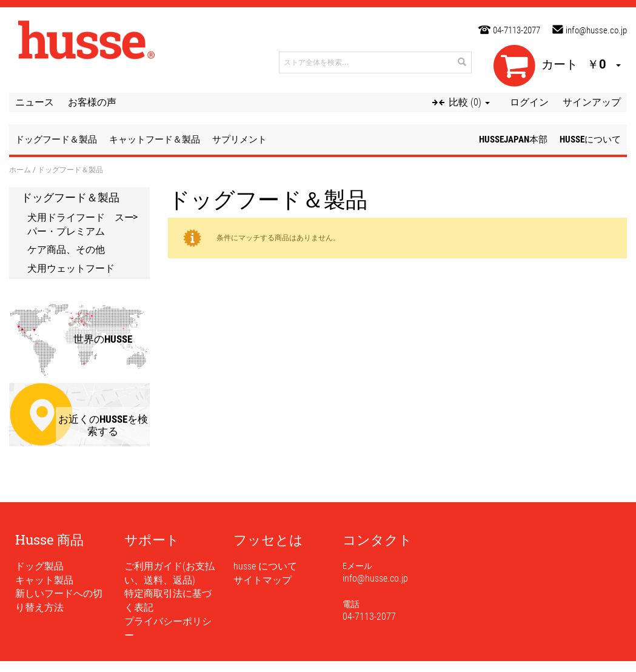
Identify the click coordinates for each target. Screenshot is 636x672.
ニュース (35, 102)
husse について (265, 566)
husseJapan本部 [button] (513, 139)
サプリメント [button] (239, 139)
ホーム (20, 169)
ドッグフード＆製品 (70, 197)
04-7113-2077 (517, 30)
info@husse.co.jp (596, 30)
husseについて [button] (590, 139)
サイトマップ (263, 580)
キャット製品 (44, 580)
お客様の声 (92, 102)
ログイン (529, 102)
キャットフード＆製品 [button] (155, 139)
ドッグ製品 (39, 566)
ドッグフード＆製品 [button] (56, 139)
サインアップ (592, 102)
